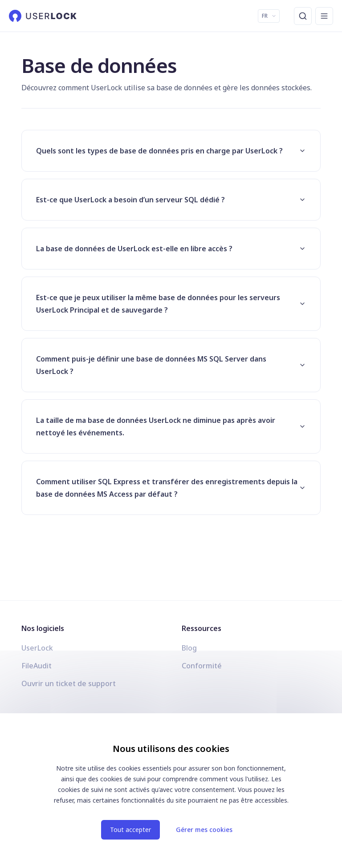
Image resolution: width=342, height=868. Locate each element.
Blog (189, 648)
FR (269, 16)
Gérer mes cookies (204, 830)
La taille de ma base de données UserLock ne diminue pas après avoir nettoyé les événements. (171, 426)
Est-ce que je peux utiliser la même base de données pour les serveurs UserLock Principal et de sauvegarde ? (171, 304)
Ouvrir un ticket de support (69, 683)
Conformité (202, 666)
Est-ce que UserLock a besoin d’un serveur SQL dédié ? (171, 200)
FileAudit (37, 666)
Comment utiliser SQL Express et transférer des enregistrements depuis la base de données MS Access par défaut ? (171, 488)
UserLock (37, 648)
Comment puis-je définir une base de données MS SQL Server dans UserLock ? (171, 365)
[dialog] (171, 791)
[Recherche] (303, 16)
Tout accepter (130, 830)
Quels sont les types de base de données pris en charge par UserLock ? (171, 151)
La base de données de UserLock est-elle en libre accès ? (171, 249)
